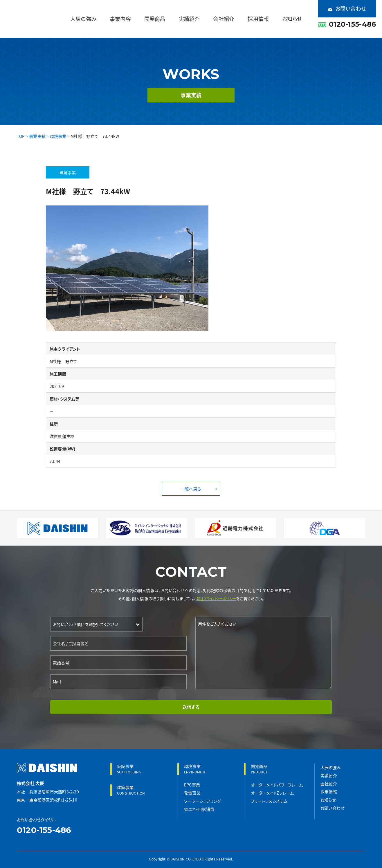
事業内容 (162, 15)
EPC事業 (192, 780)
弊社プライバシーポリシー (216, 591)
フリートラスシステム (269, 796)
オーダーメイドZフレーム (272, 788)
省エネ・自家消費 (199, 804)
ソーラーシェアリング (202, 796)
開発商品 (189, 15)
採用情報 (269, 15)
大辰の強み (133, 15)
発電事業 (192, 788)
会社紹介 (242, 15)
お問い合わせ (347, 6)
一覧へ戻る (191, 481)
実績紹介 (216, 15)
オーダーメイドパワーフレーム (277, 780)
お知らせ (296, 15)
